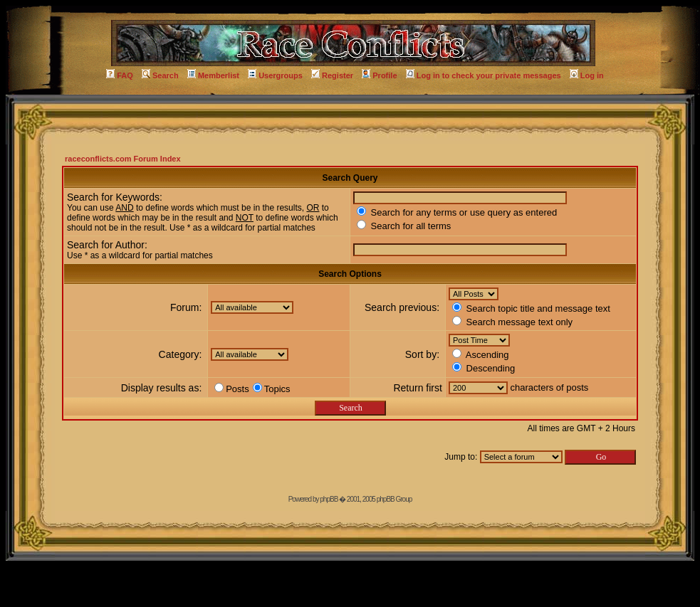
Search (160, 75)
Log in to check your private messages (484, 75)
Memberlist (213, 75)
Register (332, 75)
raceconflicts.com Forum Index (123, 159)
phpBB (329, 499)
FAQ (120, 75)
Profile (379, 75)
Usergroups (275, 75)
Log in (587, 75)
